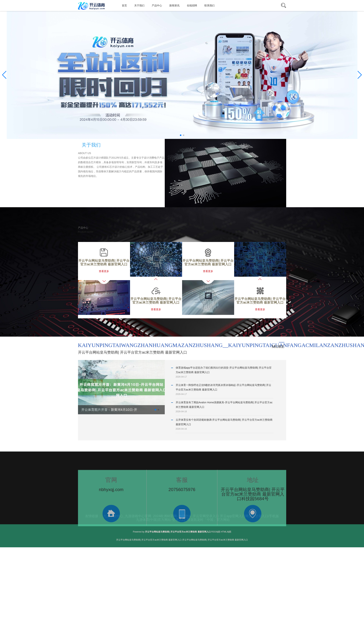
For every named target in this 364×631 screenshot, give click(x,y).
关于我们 (139, 5)
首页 (124, 5)
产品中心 (157, 5)
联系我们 (209, 5)
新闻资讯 (174, 5)
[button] (360, 75)
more (278, 346)
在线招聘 (192, 5)
